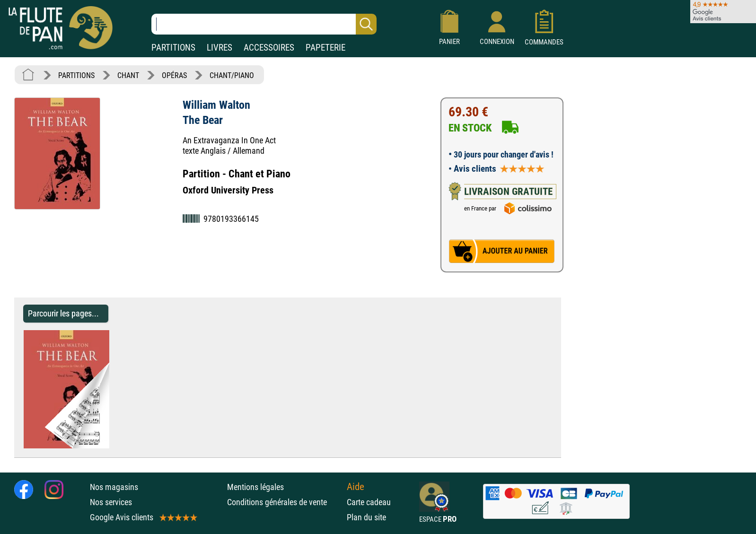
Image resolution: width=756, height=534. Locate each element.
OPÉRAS (174, 75)
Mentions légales (255, 487)
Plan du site (366, 517)
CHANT (128, 75)
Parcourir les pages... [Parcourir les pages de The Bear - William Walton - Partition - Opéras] (63, 313)
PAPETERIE (325, 48)
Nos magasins (114, 487)
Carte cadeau (369, 502)
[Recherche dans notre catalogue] (264, 24)
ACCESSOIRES (269, 48)
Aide (356, 487)
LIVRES (220, 48)
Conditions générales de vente (285, 502)
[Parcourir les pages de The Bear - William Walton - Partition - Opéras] (114, 446)
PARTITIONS (173, 48)
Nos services (111, 502)
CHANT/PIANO (232, 75)
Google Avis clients (143, 517)
